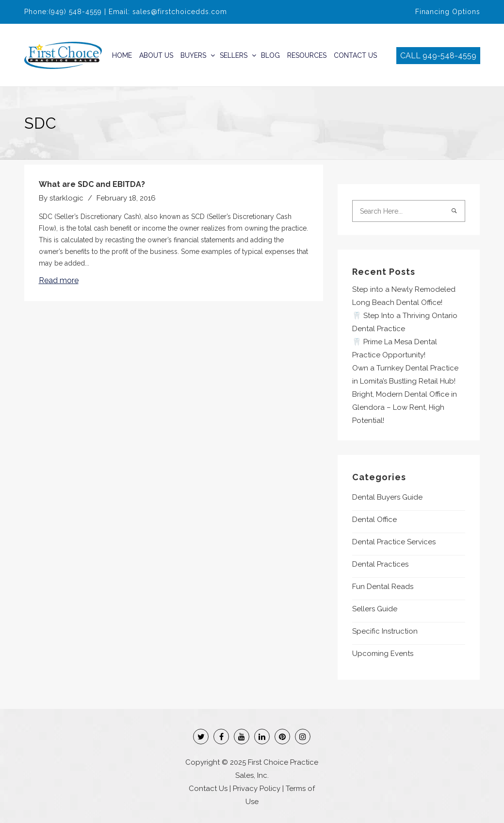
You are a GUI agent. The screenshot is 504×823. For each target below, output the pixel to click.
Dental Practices (380, 564)
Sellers (234, 55)
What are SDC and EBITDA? (92, 184)
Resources (307, 55)
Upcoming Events (383, 654)
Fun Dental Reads (383, 587)
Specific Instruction (385, 631)
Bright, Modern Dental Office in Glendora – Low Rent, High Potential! (405, 407)
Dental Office (374, 520)
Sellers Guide (375, 609)
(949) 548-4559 (75, 12)
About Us (156, 55)
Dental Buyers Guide (387, 497)
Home (122, 55)
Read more (59, 280)
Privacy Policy (257, 789)
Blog (270, 55)
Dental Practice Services (394, 542)
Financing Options (448, 12)
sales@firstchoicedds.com (180, 12)
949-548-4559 (449, 56)
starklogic (66, 198)
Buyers (193, 55)
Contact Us (355, 55)
